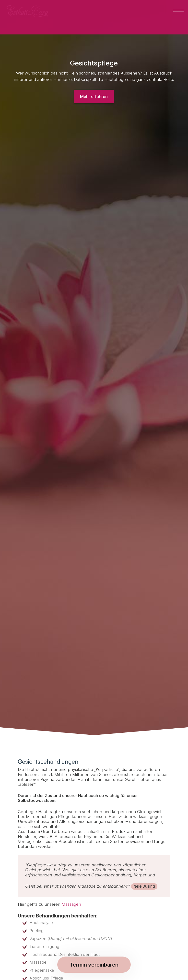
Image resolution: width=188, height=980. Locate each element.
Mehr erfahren (94, 97)
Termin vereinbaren (94, 965)
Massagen (71, 904)
